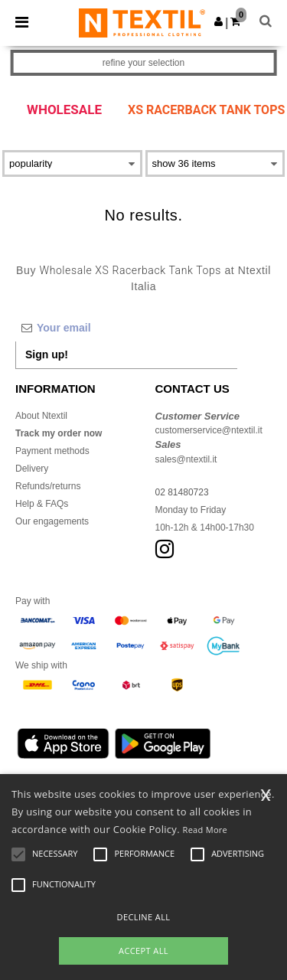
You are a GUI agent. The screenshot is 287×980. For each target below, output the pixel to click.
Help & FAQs (42, 504)
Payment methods (52, 451)
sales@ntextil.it (186, 459)
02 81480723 (182, 492)
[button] (219, 21)
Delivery (32, 469)
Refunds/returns (48, 486)
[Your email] (126, 328)
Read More (205, 830)
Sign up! (47, 354)
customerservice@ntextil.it (209, 430)
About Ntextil (41, 416)
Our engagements (52, 521)
